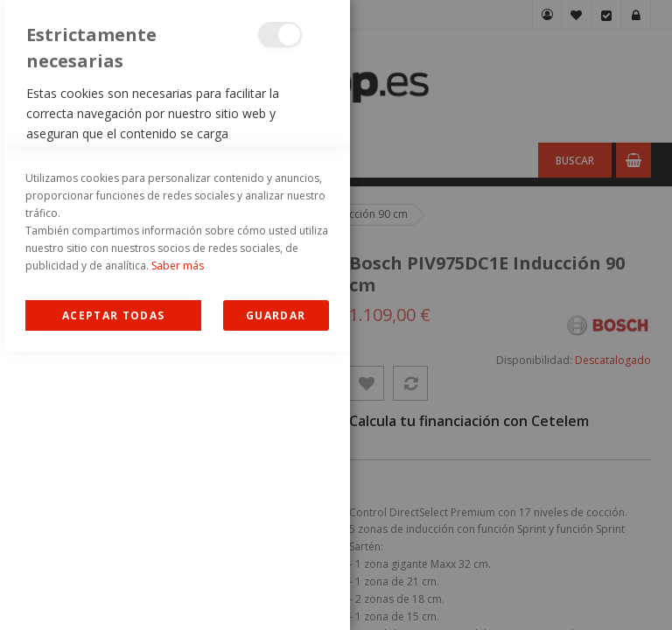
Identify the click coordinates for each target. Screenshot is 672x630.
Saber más (178, 544)
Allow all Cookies (113, 594)
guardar (276, 594)
